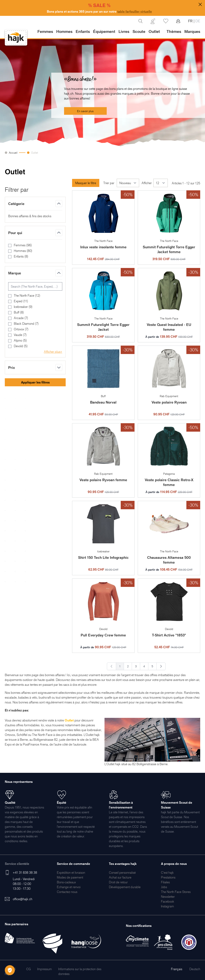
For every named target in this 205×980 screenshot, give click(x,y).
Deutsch (195, 969)
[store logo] (16, 38)
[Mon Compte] (153, 21)
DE (197, 21)
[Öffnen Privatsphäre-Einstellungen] (10, 970)
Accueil (13, 153)
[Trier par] (128, 183)
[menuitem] (71, 872)
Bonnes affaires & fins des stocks (30, 216)
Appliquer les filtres (35, 382)
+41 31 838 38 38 (25, 872)
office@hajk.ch (23, 899)
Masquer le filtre (86, 183)
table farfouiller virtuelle (135, 11)
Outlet (35, 153)
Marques (192, 31)
